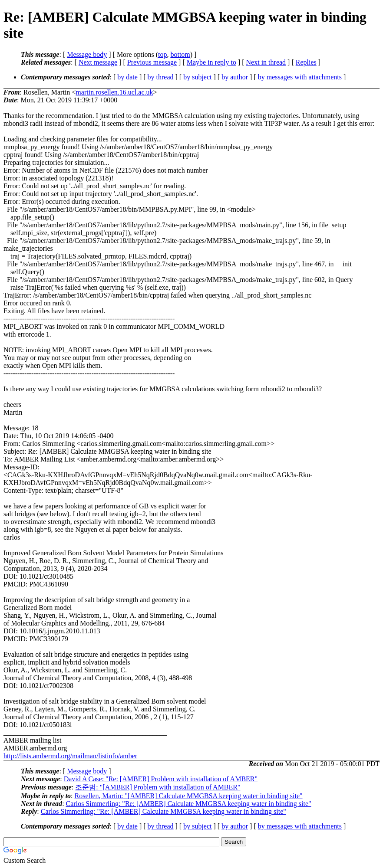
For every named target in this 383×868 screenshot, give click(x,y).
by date (127, 77)
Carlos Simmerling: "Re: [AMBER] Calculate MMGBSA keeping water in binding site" (189, 804)
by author (235, 77)
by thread (161, 77)
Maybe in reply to (211, 62)
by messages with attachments (300, 77)
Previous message (152, 62)
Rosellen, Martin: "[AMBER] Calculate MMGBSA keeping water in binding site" (189, 796)
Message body (87, 54)
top (162, 54)
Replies (306, 62)
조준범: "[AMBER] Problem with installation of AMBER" (158, 787)
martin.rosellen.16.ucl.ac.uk (114, 92)
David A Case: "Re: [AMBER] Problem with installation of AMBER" (161, 779)
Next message (98, 62)
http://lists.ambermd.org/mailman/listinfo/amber (70, 756)
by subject (197, 77)
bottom (180, 54)
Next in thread (266, 62)
